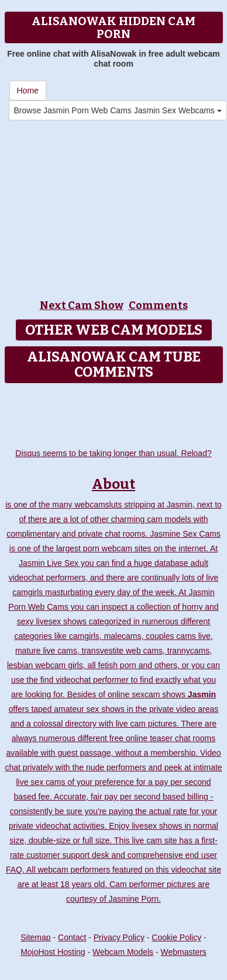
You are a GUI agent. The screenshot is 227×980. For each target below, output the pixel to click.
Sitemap (35, 937)
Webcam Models (123, 952)
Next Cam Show (82, 305)
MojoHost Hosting (53, 952)
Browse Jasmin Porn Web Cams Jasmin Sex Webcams (118, 110)
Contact (72, 937)
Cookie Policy (176, 937)
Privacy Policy (119, 937)
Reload (194, 453)
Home (28, 91)
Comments (158, 305)
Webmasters (184, 952)
